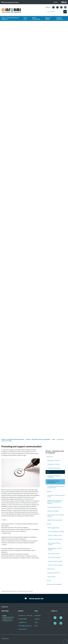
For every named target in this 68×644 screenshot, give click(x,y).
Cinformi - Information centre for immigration (10, 18)
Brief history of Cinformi (54, 460)
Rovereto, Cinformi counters (55, 539)
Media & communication (36, 18)
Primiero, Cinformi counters (55, 565)
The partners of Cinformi (54, 464)
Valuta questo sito (34, 598)
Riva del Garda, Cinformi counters (54, 544)
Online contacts (51, 577)
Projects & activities (48, 18)
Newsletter (37, 619)
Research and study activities (55, 520)
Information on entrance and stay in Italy (56, 496)
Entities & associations (60, 18)
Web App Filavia (8, 621)
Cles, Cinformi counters (54, 554)
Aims (54, 439)
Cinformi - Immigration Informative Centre (13, 439)
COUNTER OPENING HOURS (8, 617)
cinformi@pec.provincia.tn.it (25, 626)
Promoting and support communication (53, 482)
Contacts (49, 524)
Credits (36, 622)
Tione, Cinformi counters (54, 557)
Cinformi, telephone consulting (56, 532)
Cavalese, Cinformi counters (55, 561)
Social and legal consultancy (55, 507)
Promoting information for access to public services (56, 487)
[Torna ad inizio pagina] (66, 642)
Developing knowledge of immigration (54, 476)
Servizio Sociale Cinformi (54, 573)
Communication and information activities (56, 516)
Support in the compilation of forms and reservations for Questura (55, 502)
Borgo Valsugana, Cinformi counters (55, 549)
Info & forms (25, 18)
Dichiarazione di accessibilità (54, 584)
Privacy (49, 580)
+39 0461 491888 (23, 619)
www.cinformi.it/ (23, 629)
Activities (49, 491)
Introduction (50, 457)
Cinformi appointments (53, 528)
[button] (56, 2)
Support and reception (53, 511)
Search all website (51, 12)
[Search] (65, 12)
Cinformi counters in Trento (55, 535)
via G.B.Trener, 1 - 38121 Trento (26, 616)
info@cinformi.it (23, 622)
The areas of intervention (54, 468)
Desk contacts (51, 569)
